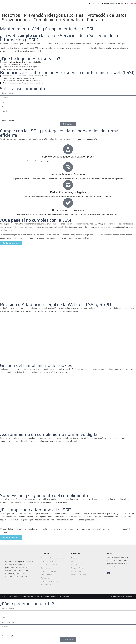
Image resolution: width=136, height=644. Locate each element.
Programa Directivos (79, 575)
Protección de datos (48, 561)
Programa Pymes (77, 568)
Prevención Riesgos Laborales (54, 15)
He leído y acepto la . (16, 121)
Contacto (96, 20)
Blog (73, 561)
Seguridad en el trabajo (50, 571)
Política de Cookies (50, 597)
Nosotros (11, 15)
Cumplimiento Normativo (58, 20)
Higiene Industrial (48, 575)
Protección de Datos (107, 15)
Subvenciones (16, 20)
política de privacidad (23, 121)
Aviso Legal (40, 597)
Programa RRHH (77, 571)
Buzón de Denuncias (64, 597)
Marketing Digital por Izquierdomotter (121, 597)
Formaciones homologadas (51, 565)
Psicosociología (47, 578)
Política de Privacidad (28, 597)
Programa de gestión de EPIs (52, 581)
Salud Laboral (46, 568)
